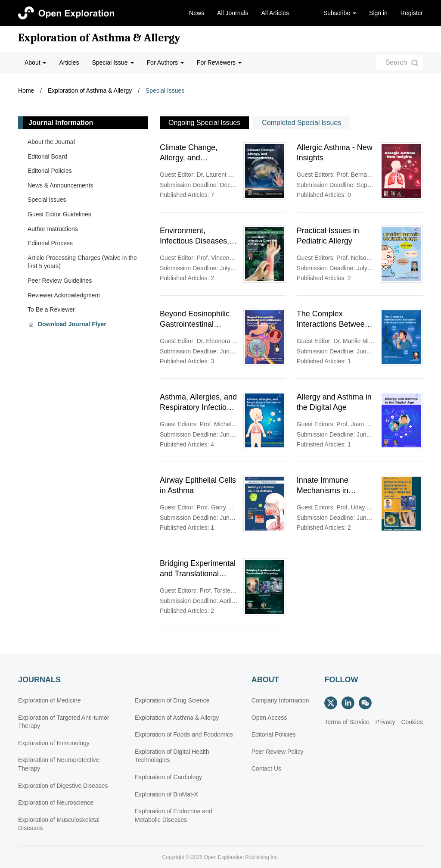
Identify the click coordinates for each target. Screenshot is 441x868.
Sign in (378, 13)
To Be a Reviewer (51, 309)
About (35, 62)
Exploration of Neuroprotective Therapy (59, 764)
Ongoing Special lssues (204, 123)
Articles (69, 62)
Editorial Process (50, 243)
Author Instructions (53, 229)
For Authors (165, 62)
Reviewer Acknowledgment (64, 295)
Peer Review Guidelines (60, 281)
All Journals (233, 13)
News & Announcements (61, 185)
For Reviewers (219, 62)
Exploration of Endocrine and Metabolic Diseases (174, 815)
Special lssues (47, 200)
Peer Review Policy (278, 752)
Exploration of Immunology (54, 743)
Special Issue (113, 62)
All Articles (275, 13)
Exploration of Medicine (50, 700)
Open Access (269, 718)
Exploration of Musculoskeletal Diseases (59, 824)
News (197, 13)
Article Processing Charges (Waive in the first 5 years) (82, 262)
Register (412, 13)
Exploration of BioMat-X (166, 794)
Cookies (412, 722)
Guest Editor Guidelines (59, 214)
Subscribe (340, 13)
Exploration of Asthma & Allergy (99, 38)
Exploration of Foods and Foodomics (184, 734)
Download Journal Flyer (72, 324)
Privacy (385, 722)
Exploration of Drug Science (172, 700)
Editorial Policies (50, 171)
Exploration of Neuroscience (56, 802)
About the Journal (51, 142)
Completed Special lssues (301, 123)
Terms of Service (347, 722)
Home (26, 91)
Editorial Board (47, 156)
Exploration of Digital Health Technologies (172, 756)
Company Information (280, 700)
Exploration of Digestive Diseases (63, 786)
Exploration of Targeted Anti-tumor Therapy (64, 722)
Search (396, 62)
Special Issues (165, 91)
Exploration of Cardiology (168, 777)
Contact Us (266, 768)
